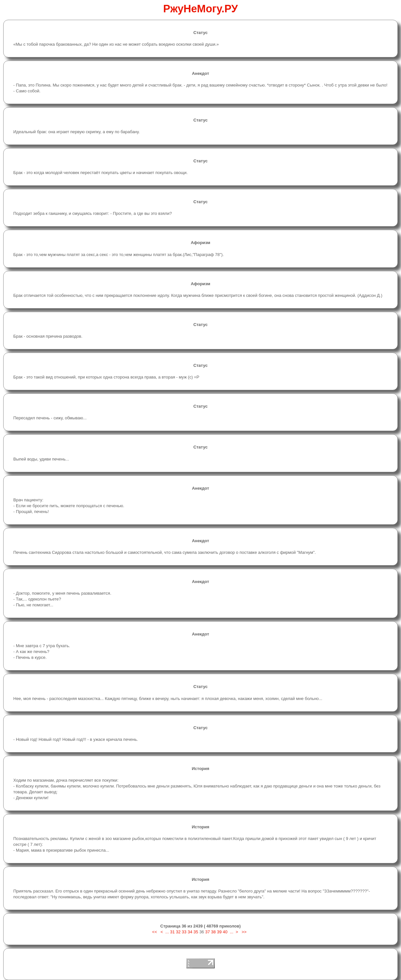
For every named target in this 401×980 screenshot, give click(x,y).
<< (155, 932)
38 (213, 932)
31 (172, 932)
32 (178, 932)
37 (207, 932)
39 (219, 932)
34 (190, 932)
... (167, 932)
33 (184, 932)
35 (196, 932)
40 (225, 932)
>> (244, 932)
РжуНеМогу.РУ (201, 9)
